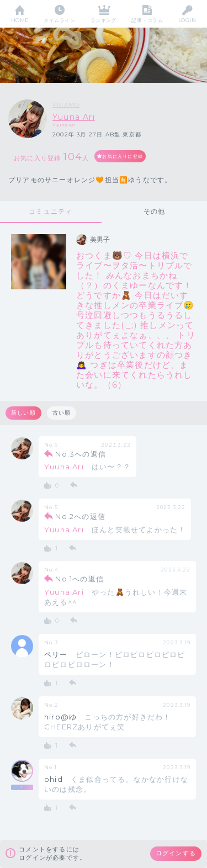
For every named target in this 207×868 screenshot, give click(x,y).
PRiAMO (66, 105)
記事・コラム (147, 20)
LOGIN (187, 20)
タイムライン (59, 20)
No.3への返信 (81, 454)
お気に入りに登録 (123, 156)
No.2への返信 (80, 516)
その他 (155, 211)
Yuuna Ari (74, 117)
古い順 (62, 413)
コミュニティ (51, 211)
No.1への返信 (79, 579)
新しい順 (23, 413)
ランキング (104, 20)
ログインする (176, 853)
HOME (20, 20)
